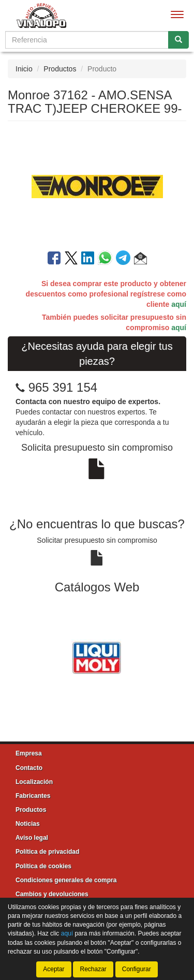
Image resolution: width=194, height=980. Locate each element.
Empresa (29, 753)
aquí (179, 304)
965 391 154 (63, 387)
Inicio (24, 69)
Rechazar (93, 969)
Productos (60, 69)
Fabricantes (33, 796)
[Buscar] (178, 40)
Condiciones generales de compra (66, 880)
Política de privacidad (47, 852)
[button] (140, 260)
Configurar (137, 969)
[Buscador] (87, 40)
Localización (34, 782)
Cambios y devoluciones (52, 894)
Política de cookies (43, 866)
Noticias (28, 824)
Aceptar (54, 969)
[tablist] (97, 656)
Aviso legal (32, 838)
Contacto (29, 768)
